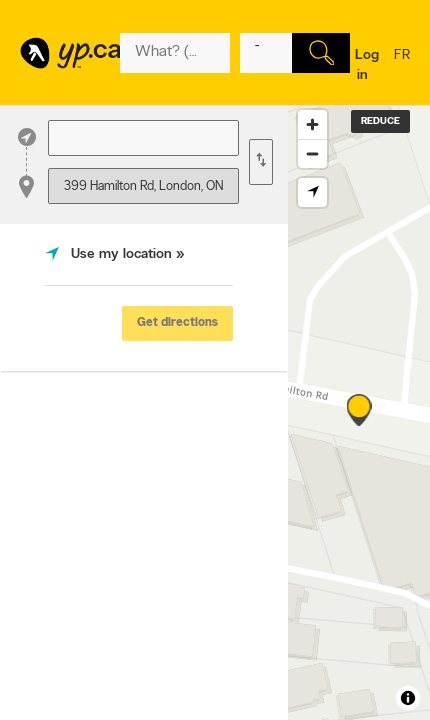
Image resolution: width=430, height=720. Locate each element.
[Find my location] (312, 192)
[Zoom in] (312, 124)
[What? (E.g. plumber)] (175, 53)
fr (402, 68)
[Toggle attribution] (408, 698)
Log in (367, 65)
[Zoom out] (312, 153)
